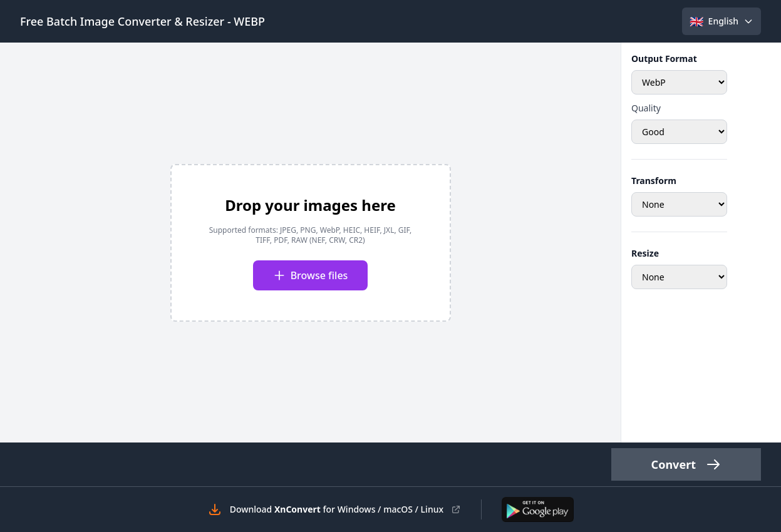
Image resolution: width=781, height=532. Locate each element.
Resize (645, 253)
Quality (646, 108)
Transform (654, 181)
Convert (686, 464)
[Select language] (722, 21)
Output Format (664, 59)
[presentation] (311, 243)
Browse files (311, 275)
